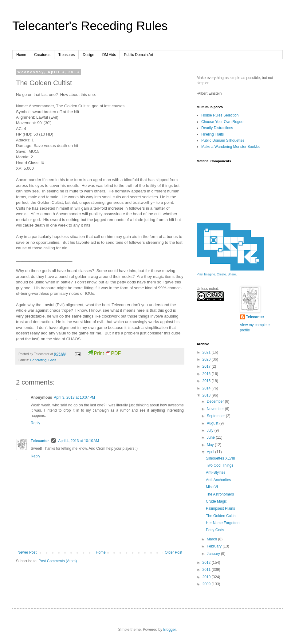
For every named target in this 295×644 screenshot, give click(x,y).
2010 (207, 577)
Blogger (169, 630)
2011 (207, 570)
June (211, 437)
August (213, 423)
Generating (38, 360)
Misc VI (212, 487)
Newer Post (27, 552)
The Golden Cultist (221, 516)
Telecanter (40, 441)
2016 (207, 374)
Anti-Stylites (216, 472)
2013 (207, 395)
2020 (207, 359)
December (216, 401)
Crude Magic (216, 501)
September (216, 416)
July (211, 430)
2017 (207, 366)
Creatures (42, 55)
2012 (207, 563)
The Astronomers (220, 494)
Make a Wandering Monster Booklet (230, 147)
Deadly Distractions (217, 128)
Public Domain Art (138, 55)
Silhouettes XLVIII (220, 458)
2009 (207, 584)
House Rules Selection (220, 115)
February (215, 546)
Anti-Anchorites (218, 480)
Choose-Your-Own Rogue (222, 122)
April (211, 452)
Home (21, 55)
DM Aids (109, 55)
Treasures (67, 55)
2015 (207, 381)
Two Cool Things (220, 465)
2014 (207, 388)
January (214, 554)
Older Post (173, 552)
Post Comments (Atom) (58, 561)
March (212, 539)
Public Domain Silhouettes (223, 140)
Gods (52, 360)
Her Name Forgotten (223, 523)
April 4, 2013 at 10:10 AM (79, 441)
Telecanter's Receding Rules (90, 26)
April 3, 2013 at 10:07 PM (74, 397)
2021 (207, 352)
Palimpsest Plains (220, 508)
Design (88, 55)
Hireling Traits (212, 134)
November (216, 409)
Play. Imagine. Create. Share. (217, 274)
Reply (35, 423)
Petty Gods (215, 530)
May (211, 445)
